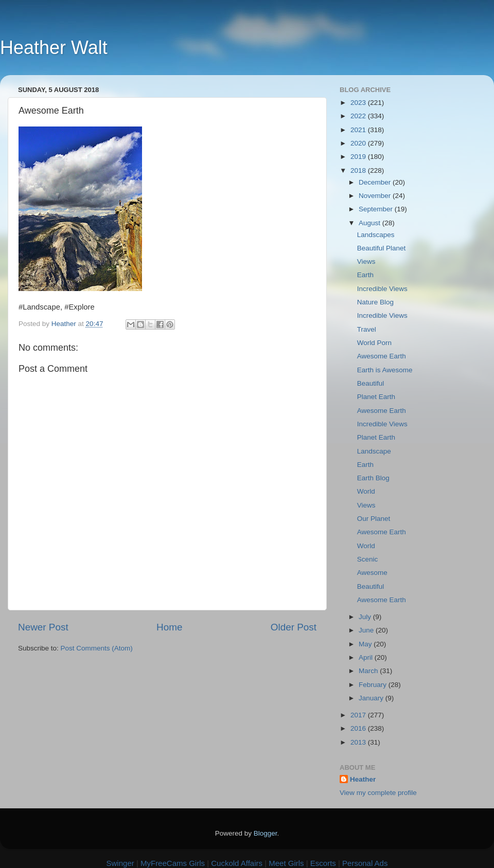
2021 (359, 130)
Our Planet (374, 519)
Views (366, 261)
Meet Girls (286, 863)
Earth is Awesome (385, 370)
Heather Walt (54, 48)
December (376, 182)
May (366, 644)
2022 (359, 116)
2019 (359, 157)
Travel (367, 329)
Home (169, 627)
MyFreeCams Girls (173, 863)
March (369, 671)
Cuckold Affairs (237, 863)
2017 (359, 715)
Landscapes (376, 235)
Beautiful (371, 383)
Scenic (368, 559)
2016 (359, 728)
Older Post (294, 627)
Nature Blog (375, 302)
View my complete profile (378, 793)
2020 (359, 143)
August (370, 223)
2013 (359, 742)
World (366, 491)
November (376, 196)
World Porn (374, 343)
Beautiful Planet (382, 248)
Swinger (120, 863)
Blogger (266, 833)
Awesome (372, 573)
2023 (359, 103)
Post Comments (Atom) (97, 648)
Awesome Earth (382, 356)
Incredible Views (382, 289)
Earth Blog (373, 478)
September (377, 209)
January (372, 698)
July (366, 617)
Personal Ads (365, 863)
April (367, 657)
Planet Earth (376, 397)
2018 (359, 170)
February (374, 685)
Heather (363, 779)
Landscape (374, 451)
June (367, 630)
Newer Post (43, 627)
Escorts (323, 863)
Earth (365, 275)
